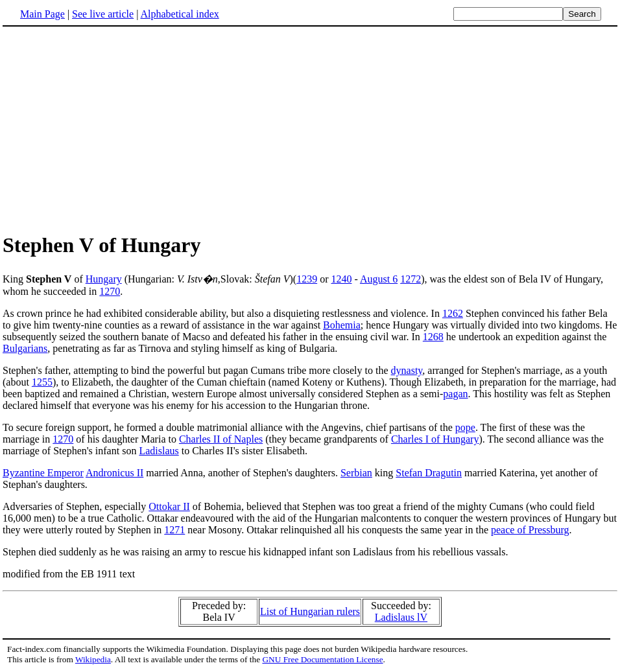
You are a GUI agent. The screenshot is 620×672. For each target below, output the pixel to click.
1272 (411, 279)
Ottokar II (169, 506)
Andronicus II (114, 473)
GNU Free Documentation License (322, 659)
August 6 (379, 279)
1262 (453, 313)
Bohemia (342, 325)
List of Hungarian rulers (310, 611)
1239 (307, 279)
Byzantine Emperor (43, 473)
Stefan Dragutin (429, 473)
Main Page (42, 14)
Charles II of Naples (221, 439)
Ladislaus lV (401, 617)
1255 (42, 382)
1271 (174, 530)
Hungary (104, 279)
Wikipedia (93, 659)
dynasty (407, 370)
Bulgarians (25, 348)
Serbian (356, 473)
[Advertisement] (310, 129)
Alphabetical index (179, 14)
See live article (103, 14)
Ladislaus (159, 451)
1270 (110, 291)
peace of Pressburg (530, 530)
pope (465, 427)
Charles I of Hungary (435, 439)
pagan (455, 394)
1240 (341, 279)
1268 (433, 337)
